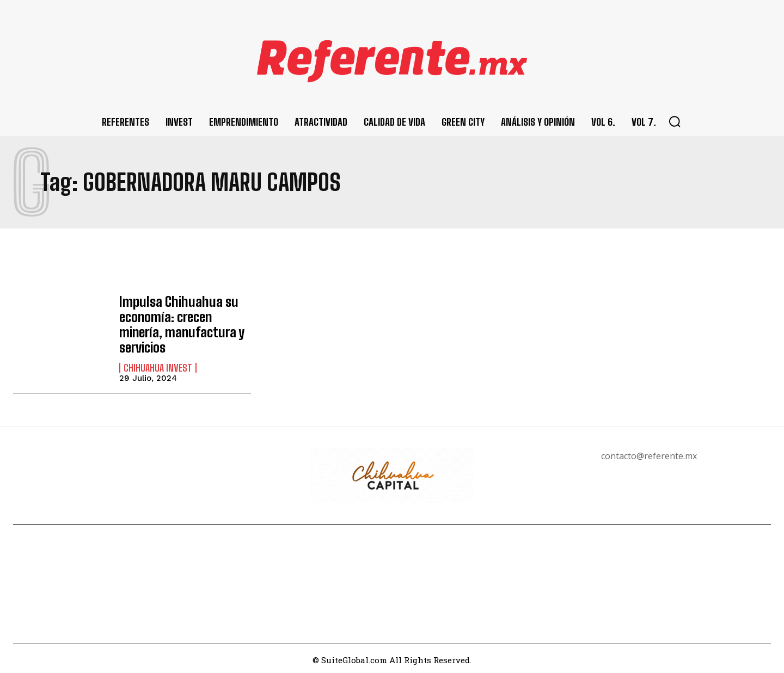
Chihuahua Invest (158, 365)
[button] (675, 121)
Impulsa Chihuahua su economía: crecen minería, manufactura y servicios (181, 323)
